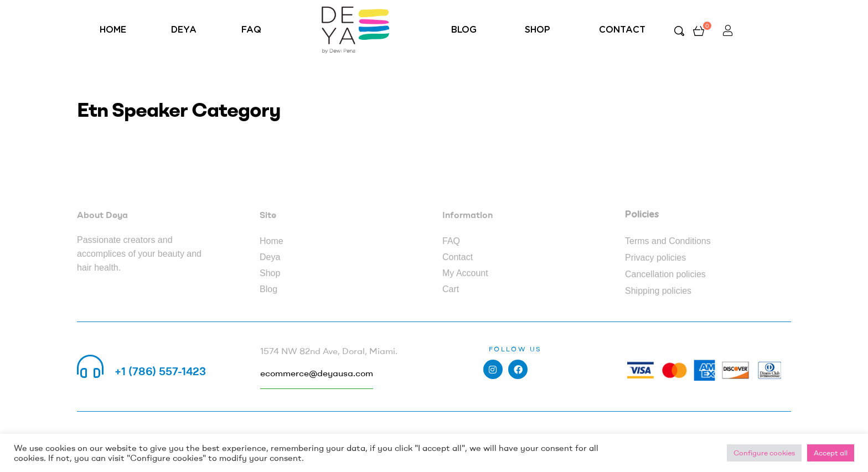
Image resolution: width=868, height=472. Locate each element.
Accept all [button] (831, 453)
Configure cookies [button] (764, 453)
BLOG (464, 30)
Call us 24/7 (146, 358)
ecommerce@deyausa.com (317, 373)
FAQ (251, 30)
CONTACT (622, 30)
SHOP (538, 30)
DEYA (184, 30)
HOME (113, 30)
